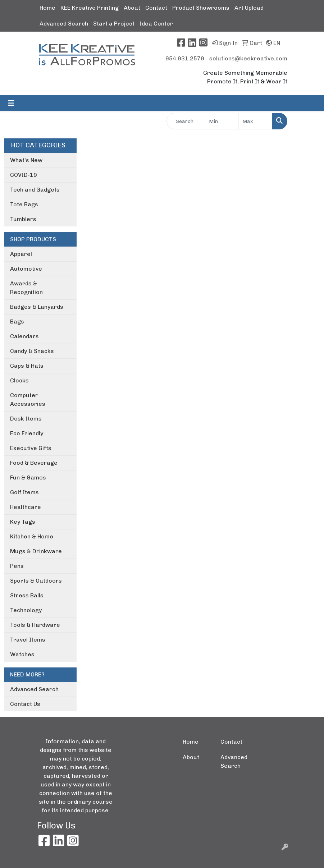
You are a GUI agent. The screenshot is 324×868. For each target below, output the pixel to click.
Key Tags (23, 522)
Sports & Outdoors (36, 581)
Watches (22, 654)
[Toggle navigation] (11, 103)
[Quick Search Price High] (255, 121)
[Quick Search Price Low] (222, 121)
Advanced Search (64, 24)
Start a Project (114, 24)
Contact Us (25, 704)
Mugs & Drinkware (36, 551)
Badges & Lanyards (37, 307)
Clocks (19, 380)
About (132, 8)
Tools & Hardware (35, 625)
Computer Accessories (28, 399)
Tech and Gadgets (35, 190)
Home (47, 8)
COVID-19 (24, 175)
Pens (17, 566)
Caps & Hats (27, 366)
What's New (26, 160)
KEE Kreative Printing (90, 8)
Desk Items (26, 419)
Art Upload (249, 8)
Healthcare (26, 507)
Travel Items (28, 640)
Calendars (24, 336)
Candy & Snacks (32, 351)
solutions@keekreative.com (248, 58)
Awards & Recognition (26, 288)
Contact (156, 8)
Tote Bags (24, 204)
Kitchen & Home (32, 536)
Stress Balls (27, 595)
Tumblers (23, 219)
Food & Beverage (34, 463)
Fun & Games (28, 477)
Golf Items (24, 492)
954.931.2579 (185, 58)
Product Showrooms (201, 8)
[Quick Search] (186, 121)
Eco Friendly (27, 433)
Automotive (26, 269)
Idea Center (156, 24)
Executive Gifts (31, 448)
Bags (17, 322)
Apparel (21, 254)
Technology (26, 610)
